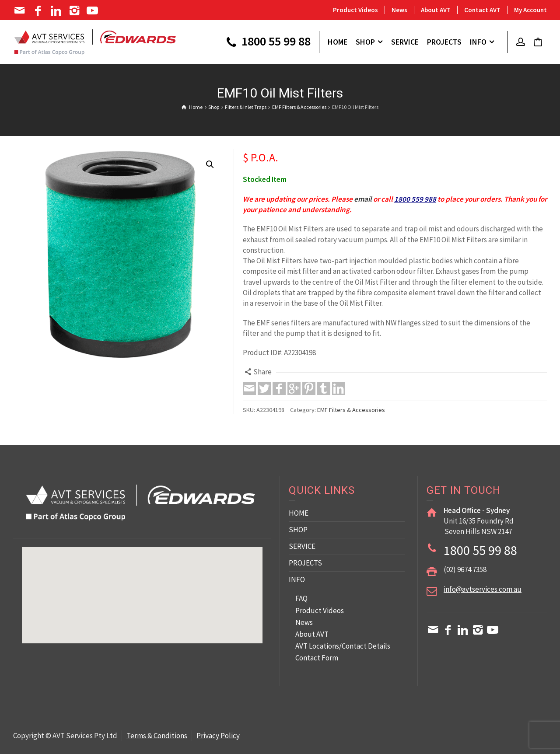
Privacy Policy (218, 736)
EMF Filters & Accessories (351, 410)
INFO (297, 579)
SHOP (298, 530)
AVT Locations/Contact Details (343, 646)
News (399, 10)
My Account (530, 10)
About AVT (436, 10)
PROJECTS (305, 563)
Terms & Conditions (157, 736)
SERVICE (302, 546)
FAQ (301, 598)
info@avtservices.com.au (483, 589)
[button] (210, 164)
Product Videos (355, 10)
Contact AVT (482, 10)
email (363, 199)
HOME (299, 513)
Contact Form (317, 658)
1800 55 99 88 (267, 42)
